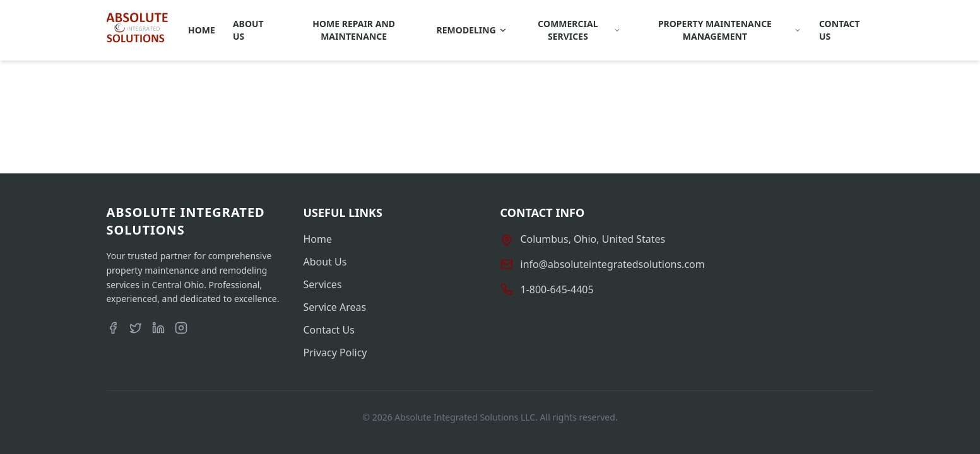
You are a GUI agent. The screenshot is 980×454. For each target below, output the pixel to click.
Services (323, 284)
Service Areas (335, 307)
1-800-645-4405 (557, 289)
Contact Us (840, 30)
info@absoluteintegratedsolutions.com (613, 264)
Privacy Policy (335, 352)
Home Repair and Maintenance (354, 30)
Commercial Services (579, 30)
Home (202, 30)
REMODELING (472, 30)
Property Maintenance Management (730, 30)
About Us (248, 30)
